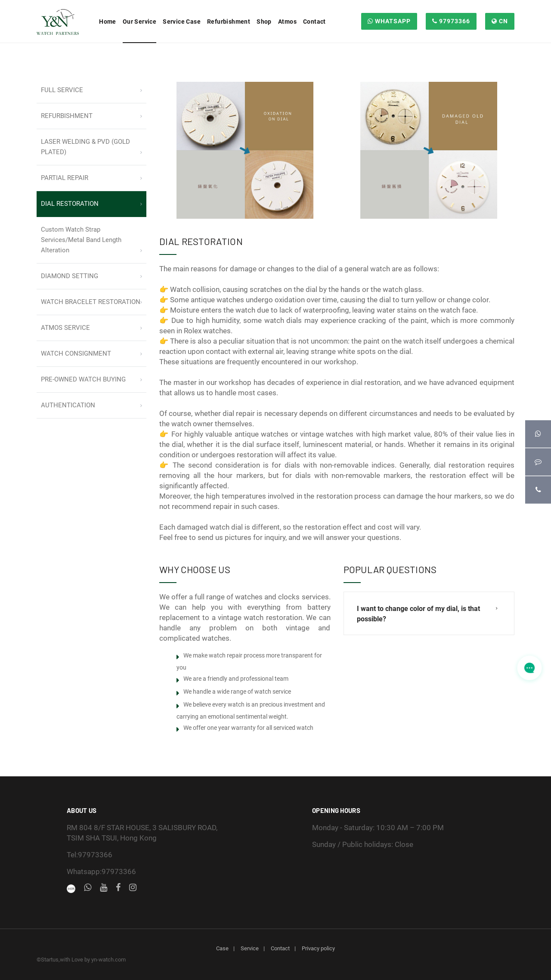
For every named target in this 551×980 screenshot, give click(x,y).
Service (250, 948)
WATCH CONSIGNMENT (76, 354)
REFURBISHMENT (67, 116)
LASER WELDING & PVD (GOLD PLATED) (85, 147)
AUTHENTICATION (68, 405)
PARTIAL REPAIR (65, 178)
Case (222, 948)
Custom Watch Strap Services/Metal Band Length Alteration (81, 240)
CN (500, 21)
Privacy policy (318, 948)
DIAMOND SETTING (70, 276)
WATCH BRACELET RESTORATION (91, 302)
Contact (280, 948)
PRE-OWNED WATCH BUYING (83, 379)
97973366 (451, 21)
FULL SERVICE (62, 90)
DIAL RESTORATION (70, 204)
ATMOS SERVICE (65, 328)
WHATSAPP (389, 21)
